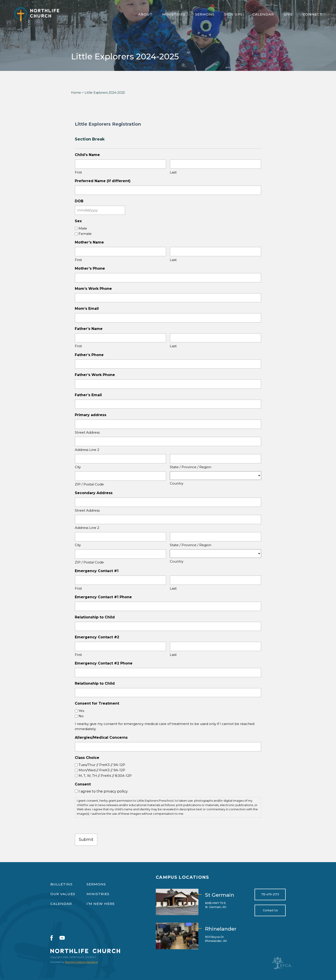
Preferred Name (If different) (103, 181)
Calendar (263, 14)
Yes (81, 711)
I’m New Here (101, 904)
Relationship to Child (95, 617)
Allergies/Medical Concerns (101, 737)
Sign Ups (233, 14)
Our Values (63, 894)
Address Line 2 (87, 450)
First (78, 172)
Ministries (174, 14)
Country (177, 483)
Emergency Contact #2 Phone (104, 663)
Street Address (87, 432)
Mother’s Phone (90, 268)
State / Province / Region (191, 467)
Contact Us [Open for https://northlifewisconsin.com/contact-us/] (270, 910)
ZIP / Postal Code (89, 484)
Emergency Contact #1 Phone (103, 597)
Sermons (205, 14)
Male (83, 228)
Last (173, 172)
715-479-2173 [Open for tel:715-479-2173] (270, 894)
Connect (313, 14)
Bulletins (61, 884)
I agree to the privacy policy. (103, 791)
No (81, 716)
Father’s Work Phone (95, 375)
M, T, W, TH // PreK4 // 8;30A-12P (105, 776)
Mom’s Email (87, 309)
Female (85, 234)
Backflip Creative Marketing (81, 962)
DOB (79, 201)
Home (76, 93)
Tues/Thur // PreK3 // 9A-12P (102, 765)
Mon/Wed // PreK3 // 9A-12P (102, 770)
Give (288, 14)
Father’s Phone (89, 355)
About (145, 14)
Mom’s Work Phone (93, 289)
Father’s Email (88, 395)
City (78, 467)
